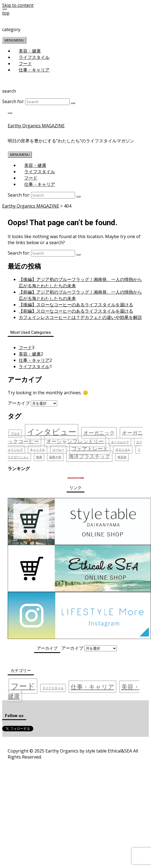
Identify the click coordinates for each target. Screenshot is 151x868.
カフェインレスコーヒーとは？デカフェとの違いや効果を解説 (80, 317)
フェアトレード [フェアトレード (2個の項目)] (90, 449)
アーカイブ (19, 403)
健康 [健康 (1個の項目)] (39, 457)
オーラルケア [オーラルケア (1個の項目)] (120, 442)
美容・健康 (30, 51)
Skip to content (18, 5)
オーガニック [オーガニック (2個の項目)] (99, 433)
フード (25, 64)
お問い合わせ (83, 742)
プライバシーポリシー (48, 742)
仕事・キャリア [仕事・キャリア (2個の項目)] (92, 687)
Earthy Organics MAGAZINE (36, 126)
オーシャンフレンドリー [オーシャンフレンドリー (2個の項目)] (75, 441)
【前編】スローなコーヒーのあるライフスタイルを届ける (76, 311)
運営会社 (17, 742)
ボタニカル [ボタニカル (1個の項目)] (123, 450)
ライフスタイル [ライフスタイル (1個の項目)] (53, 688)
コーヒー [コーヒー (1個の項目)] (58, 450)
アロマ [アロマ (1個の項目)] (15, 434)
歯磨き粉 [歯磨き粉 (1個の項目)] (55, 457)
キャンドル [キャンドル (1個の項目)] (38, 450)
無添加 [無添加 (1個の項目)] (122, 457)
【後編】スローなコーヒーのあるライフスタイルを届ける (76, 305)
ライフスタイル (34, 57)
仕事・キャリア (34, 70)
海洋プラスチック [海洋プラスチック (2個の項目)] (89, 456)
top (6, 13)
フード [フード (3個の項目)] (23, 686)
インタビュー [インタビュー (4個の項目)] (52, 432)
